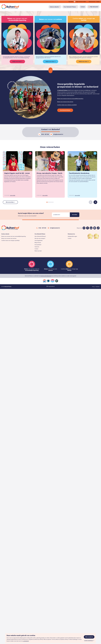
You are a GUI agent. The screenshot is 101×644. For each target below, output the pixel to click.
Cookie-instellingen (89, 641)
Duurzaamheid (38, 245)
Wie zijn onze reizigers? (40, 238)
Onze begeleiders (39, 240)
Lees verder (13, 195)
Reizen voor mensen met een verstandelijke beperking (70, 99)
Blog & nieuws (38, 243)
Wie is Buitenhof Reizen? (40, 236)
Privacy (93, 287)
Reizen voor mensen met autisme (65, 102)
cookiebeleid (26, 641)
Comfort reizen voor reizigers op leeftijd (67, 105)
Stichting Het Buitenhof (46, 276)
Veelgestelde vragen (72, 236)
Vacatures (37, 247)
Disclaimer (98, 287)
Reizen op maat (38, 251)
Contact (36, 249)
